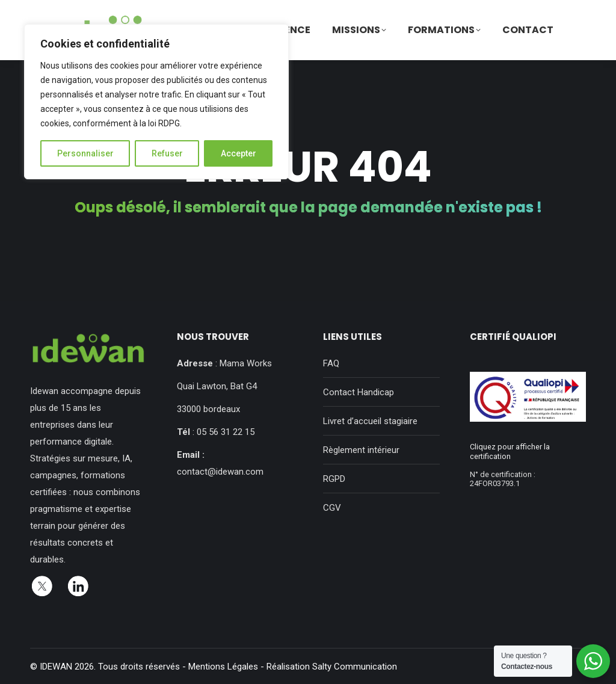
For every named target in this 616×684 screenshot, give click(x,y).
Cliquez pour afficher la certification (510, 451)
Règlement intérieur (361, 450)
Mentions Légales (223, 667)
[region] (156, 102)
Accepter (239, 153)
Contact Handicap (359, 392)
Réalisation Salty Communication (332, 667)
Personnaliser (85, 153)
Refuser (167, 153)
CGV (332, 508)
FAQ (331, 363)
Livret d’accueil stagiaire (370, 421)
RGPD (334, 479)
